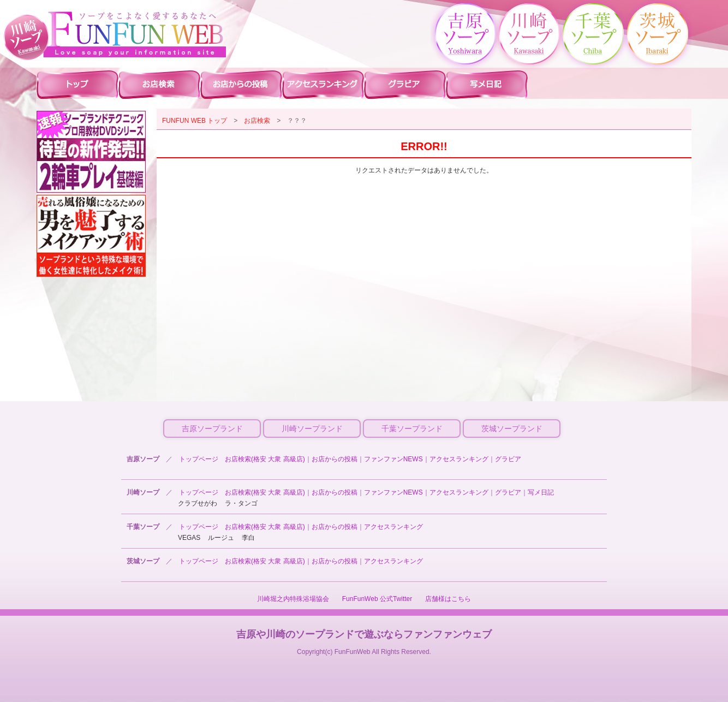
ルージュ (221, 538)
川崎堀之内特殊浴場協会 (293, 599)
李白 (248, 538)
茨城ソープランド (512, 429)
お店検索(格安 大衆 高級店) (265, 459)
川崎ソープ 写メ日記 (487, 84)
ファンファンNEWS (393, 459)
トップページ (199, 459)
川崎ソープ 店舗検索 (159, 84)
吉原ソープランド (212, 429)
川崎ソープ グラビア (405, 84)
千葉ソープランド (412, 429)
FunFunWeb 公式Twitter (377, 599)
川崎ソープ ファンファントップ (77, 84)
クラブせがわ (198, 503)
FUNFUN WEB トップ (195, 121)
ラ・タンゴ (241, 503)
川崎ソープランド (312, 429)
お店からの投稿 (335, 459)
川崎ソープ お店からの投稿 (241, 84)
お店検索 (257, 121)
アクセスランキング (459, 459)
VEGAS (189, 538)
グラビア (508, 459)
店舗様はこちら (448, 599)
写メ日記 (541, 492)
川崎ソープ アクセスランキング (323, 84)
